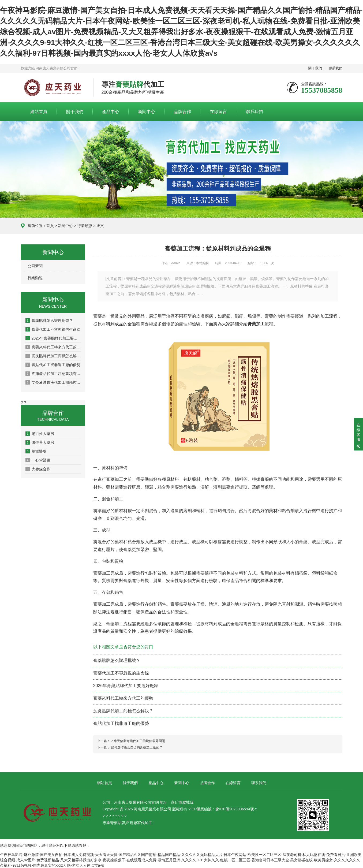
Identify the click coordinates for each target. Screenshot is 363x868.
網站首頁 (39, 112)
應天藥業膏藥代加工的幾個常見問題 (139, 741)
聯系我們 (335, 68)
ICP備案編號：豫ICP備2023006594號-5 (224, 809)
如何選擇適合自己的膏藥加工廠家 (135, 747)
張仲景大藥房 (40, 442)
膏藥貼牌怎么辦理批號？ (49, 321)
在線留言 (218, 112)
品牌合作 (182, 112)
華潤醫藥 (36, 451)
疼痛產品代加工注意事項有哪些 (53, 374)
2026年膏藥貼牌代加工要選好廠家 (53, 338)
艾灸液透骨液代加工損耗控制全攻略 (53, 382)
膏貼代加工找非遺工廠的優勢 (53, 365)
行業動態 (85, 226)
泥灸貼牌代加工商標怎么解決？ (53, 356)
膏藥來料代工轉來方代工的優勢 (53, 347)
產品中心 (111, 112)
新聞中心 (147, 112)
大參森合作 (38, 469)
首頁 (50, 226)
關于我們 (315, 68)
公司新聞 (35, 266)
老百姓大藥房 (40, 434)
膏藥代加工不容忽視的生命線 (53, 329)
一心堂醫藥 (38, 460)
